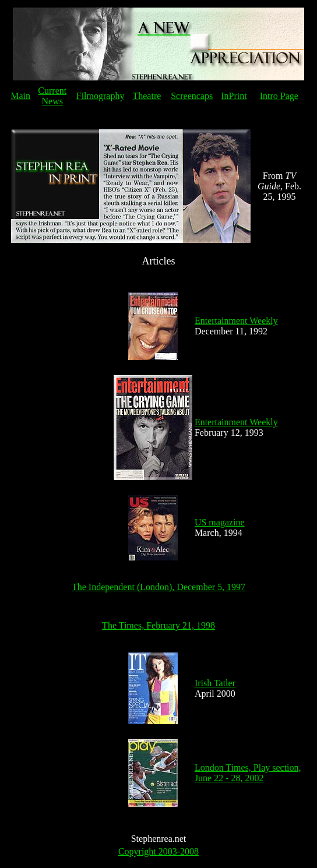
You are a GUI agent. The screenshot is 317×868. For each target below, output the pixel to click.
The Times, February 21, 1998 (158, 625)
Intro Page (279, 96)
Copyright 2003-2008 (158, 851)
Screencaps (192, 96)
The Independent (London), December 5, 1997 (158, 587)
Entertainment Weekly (236, 321)
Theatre (147, 96)
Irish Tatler (215, 683)
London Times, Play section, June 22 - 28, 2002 (248, 773)
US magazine (220, 522)
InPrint (234, 96)
